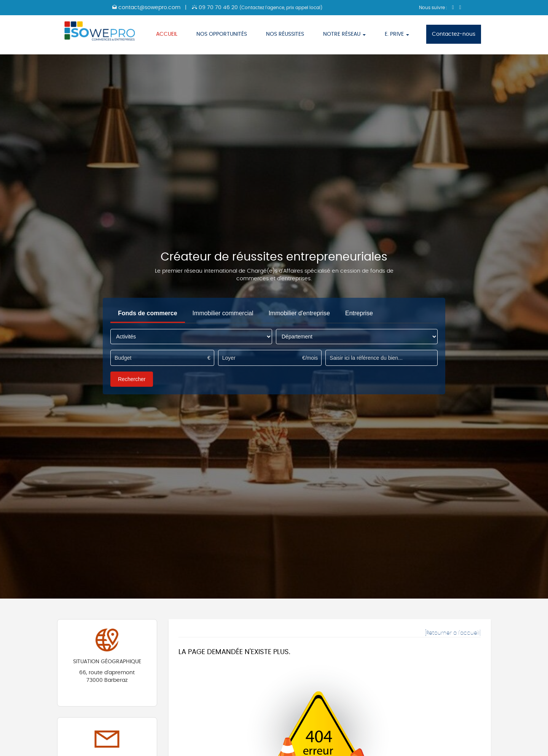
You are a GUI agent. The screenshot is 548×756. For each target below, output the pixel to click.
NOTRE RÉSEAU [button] (344, 34)
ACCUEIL (167, 34)
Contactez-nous (454, 34)
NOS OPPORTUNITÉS (222, 34)
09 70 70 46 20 (257, 8)
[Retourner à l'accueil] (453, 633)
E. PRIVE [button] (397, 34)
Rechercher (132, 379)
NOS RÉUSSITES (285, 34)
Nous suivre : (434, 8)
